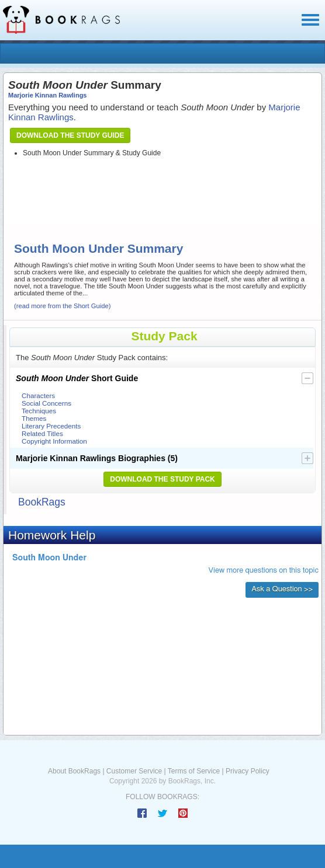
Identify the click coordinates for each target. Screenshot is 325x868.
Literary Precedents (51, 426)
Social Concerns (46, 403)
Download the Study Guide (70, 135)
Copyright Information (54, 441)
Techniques (39, 411)
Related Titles (42, 433)
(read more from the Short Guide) (62, 306)
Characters (38, 395)
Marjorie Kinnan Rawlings (47, 95)
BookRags (42, 502)
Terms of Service (194, 771)
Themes (34, 418)
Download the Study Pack (162, 479)
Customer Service (134, 771)
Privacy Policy (248, 771)
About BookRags (74, 771)
